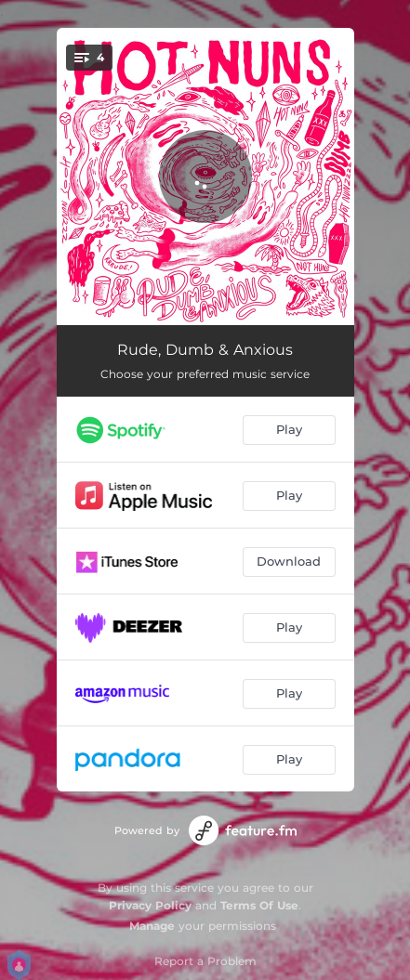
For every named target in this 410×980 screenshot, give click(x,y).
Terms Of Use (259, 905)
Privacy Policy (150, 905)
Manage (152, 926)
